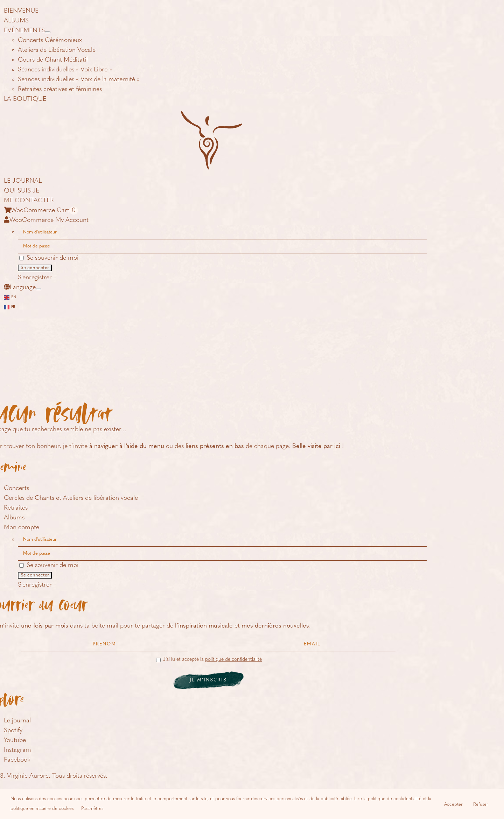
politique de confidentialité (233, 660)
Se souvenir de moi (49, 258)
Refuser (481, 804)
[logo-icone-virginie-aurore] (208, 115)
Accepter (453, 804)
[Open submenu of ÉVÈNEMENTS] (48, 32)
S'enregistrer (35, 278)
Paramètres (92, 809)
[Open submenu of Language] (38, 289)
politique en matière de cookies (42, 809)
